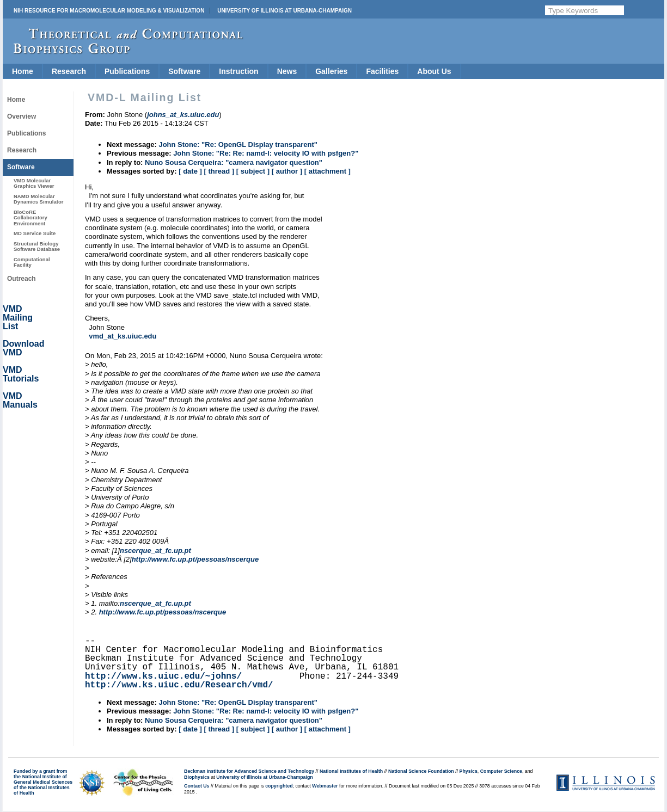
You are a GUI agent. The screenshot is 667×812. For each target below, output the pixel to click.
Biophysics (197, 777)
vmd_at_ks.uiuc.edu (123, 336)
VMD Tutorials (21, 374)
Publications (127, 71)
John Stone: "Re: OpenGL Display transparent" (238, 144)
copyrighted (279, 786)
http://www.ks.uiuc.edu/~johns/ (163, 676)
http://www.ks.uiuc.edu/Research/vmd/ (179, 685)
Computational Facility (32, 262)
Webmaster (325, 786)
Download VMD (23, 348)
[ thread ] (219, 171)
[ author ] (287, 171)
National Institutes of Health (351, 771)
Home (23, 71)
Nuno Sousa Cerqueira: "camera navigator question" (234, 162)
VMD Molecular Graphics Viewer (34, 183)
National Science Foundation (421, 771)
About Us (434, 71)
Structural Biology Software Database (37, 246)
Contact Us (197, 786)
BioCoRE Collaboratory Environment (30, 218)
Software (184, 71)
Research (69, 71)
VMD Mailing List (18, 318)
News (287, 71)
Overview (22, 116)
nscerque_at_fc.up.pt (155, 550)
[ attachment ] (328, 171)
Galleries (331, 71)
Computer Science (501, 771)
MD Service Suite (35, 233)
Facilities (382, 71)
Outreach (22, 279)
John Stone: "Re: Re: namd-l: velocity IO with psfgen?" (266, 153)
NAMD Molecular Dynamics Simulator (39, 199)
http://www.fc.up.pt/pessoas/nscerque (195, 559)
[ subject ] (253, 171)
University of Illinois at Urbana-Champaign (284, 11)
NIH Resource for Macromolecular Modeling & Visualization (109, 11)
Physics (469, 771)
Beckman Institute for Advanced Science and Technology (249, 771)
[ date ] (190, 171)
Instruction (238, 71)
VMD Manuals (20, 400)
